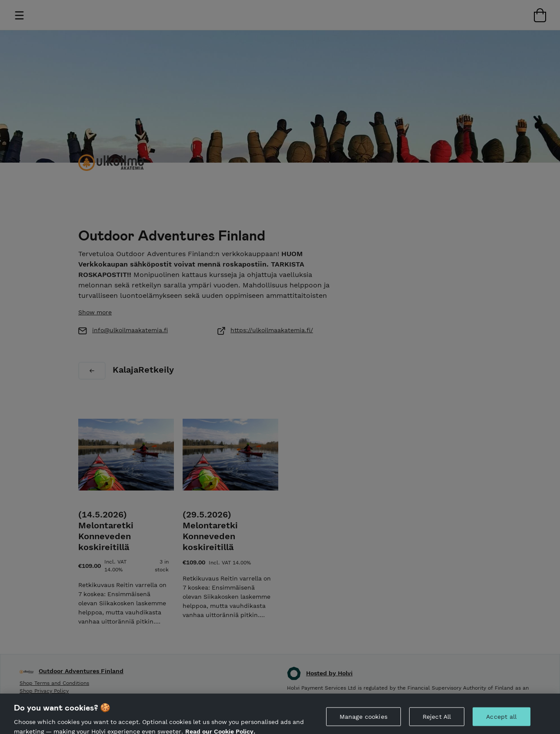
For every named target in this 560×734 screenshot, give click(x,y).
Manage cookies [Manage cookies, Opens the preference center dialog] (363, 720)
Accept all (501, 720)
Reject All (437, 720)
